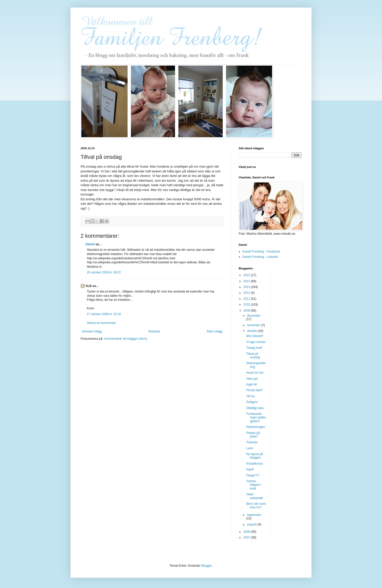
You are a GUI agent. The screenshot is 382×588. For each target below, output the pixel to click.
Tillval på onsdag (253, 356)
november (254, 325)
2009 (247, 311)
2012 (247, 293)
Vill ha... (251, 396)
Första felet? (255, 390)
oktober (252, 331)
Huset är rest (255, 373)
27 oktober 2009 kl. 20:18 (104, 314)
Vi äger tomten (256, 342)
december (254, 316)
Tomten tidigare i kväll (254, 485)
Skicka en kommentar (101, 323)
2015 (247, 275)
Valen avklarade (255, 496)
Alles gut (252, 379)
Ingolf (250, 469)
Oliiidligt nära (255, 408)
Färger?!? (253, 475)
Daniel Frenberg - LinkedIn (260, 257)
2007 (247, 537)
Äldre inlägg (214, 331)
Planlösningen (256, 427)
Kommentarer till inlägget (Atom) (125, 339)
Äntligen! (252, 402)
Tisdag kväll (254, 348)
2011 (247, 299)
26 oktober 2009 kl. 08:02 (104, 272)
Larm (250, 448)
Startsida (154, 331)
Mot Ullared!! (255, 336)
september (254, 515)
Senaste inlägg (92, 331)
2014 (247, 281)
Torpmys (252, 442)
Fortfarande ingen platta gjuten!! (256, 418)
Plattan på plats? (253, 435)
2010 (247, 305)
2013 (247, 287)
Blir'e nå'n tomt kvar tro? (256, 506)
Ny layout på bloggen (255, 456)
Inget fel (252, 384)
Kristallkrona (254, 464)
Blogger (206, 566)
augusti (252, 524)
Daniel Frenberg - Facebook (261, 252)
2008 (247, 532)
